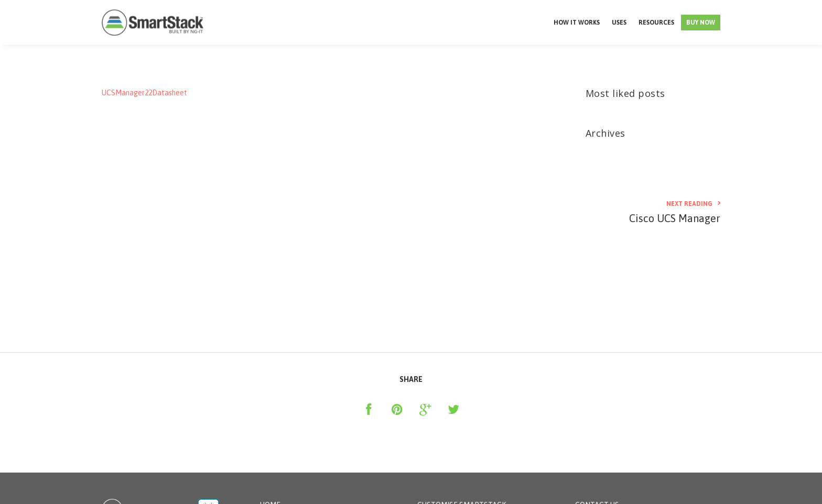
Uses (619, 23)
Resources (656, 23)
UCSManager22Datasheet (144, 93)
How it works (577, 23)
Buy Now (701, 23)
